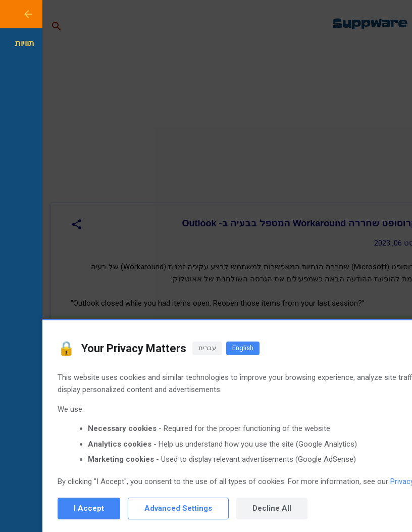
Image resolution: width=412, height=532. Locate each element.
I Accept (46, 508)
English (200, 348)
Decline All (229, 508)
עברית (165, 348)
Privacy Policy (371, 481)
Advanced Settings (136, 508)
